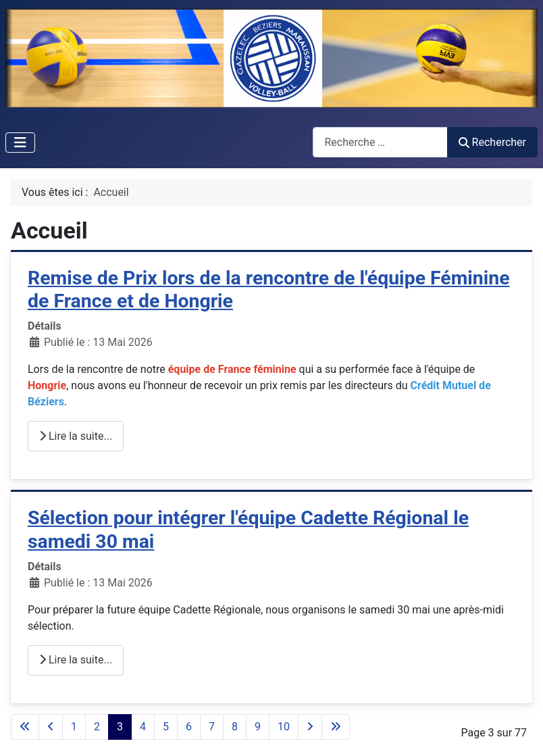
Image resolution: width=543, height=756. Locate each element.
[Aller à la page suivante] (310, 727)
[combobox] (380, 142)
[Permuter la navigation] (20, 143)
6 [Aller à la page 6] (189, 727)
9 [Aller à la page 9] (258, 727)
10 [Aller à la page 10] (284, 727)
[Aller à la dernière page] (336, 727)
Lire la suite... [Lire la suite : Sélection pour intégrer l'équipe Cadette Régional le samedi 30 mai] (76, 660)
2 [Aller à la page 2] (97, 727)
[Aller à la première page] (25, 727)
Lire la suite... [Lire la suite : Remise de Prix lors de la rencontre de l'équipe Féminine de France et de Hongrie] (76, 436)
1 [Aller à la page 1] (74, 727)
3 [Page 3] (120, 727)
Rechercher (492, 142)
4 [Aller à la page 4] (143, 727)
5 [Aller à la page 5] (166, 727)
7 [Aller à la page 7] (212, 727)
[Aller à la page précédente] (51, 727)
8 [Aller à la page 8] (235, 727)
